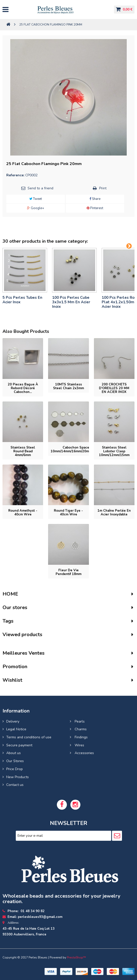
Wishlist (12, 680)
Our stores (15, 607)
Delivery (13, 721)
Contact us (15, 785)
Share (95, 199)
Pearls (79, 721)
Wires (79, 745)
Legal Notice (16, 729)
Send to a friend (40, 188)
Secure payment (19, 745)
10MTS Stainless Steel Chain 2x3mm (68, 386)
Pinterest (95, 208)
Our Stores (15, 761)
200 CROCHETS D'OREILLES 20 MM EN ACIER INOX (114, 388)
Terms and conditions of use (29, 737)
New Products (18, 777)
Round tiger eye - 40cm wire (68, 513)
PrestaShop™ (76, 957)
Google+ (36, 208)
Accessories (84, 753)
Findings (81, 737)
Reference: (15, 175)
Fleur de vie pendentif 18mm (68, 572)
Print (103, 188)
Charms (80, 729)
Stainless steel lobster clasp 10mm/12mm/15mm (114, 451)
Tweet (36, 199)
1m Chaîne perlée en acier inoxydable (114, 513)
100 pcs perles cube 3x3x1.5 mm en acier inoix (71, 302)
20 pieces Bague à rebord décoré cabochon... (23, 388)
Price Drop (15, 769)
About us (14, 753)
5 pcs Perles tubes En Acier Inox (22, 300)
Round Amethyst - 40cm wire (23, 513)
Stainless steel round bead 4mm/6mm (23, 451)
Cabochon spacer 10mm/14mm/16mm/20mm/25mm (76, 449)
